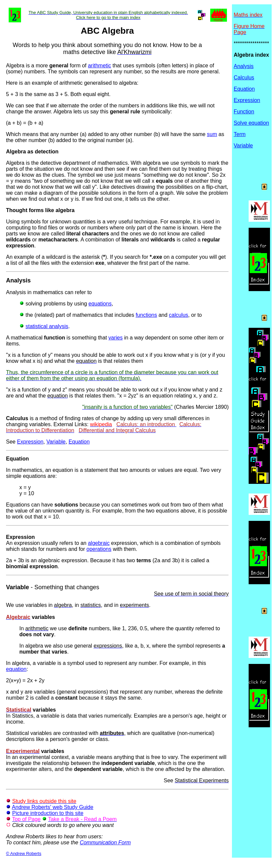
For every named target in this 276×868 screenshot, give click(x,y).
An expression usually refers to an (47, 540)
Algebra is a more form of (47, 66)
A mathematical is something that (57, 338)
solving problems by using (54, 304)
